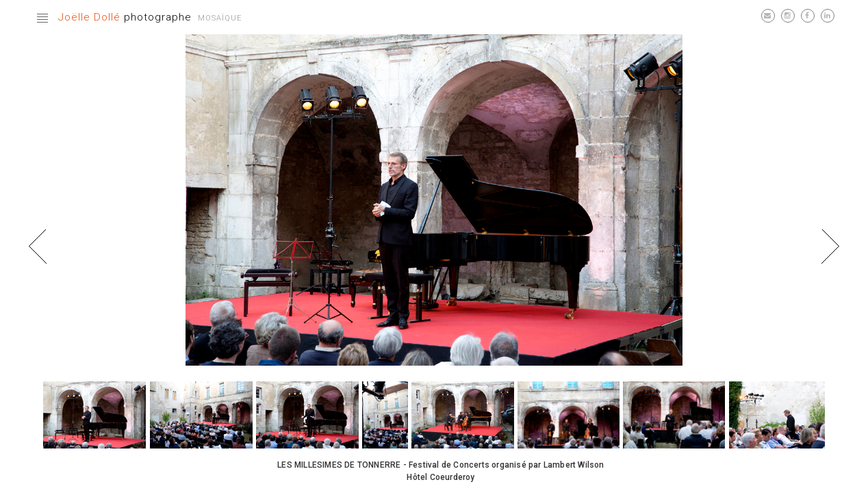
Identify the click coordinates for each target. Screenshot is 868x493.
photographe (125, 17)
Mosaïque (220, 18)
